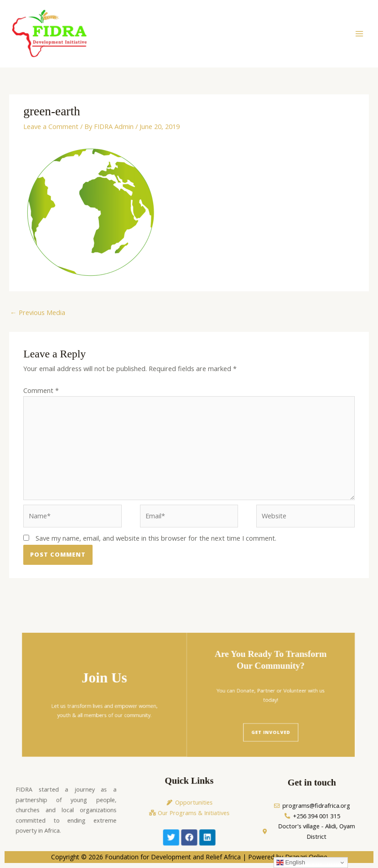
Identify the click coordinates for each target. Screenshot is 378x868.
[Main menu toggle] (359, 34)
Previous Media (38, 313)
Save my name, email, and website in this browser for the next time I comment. (156, 539)
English (291, 863)
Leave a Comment (51, 127)
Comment (41, 391)
